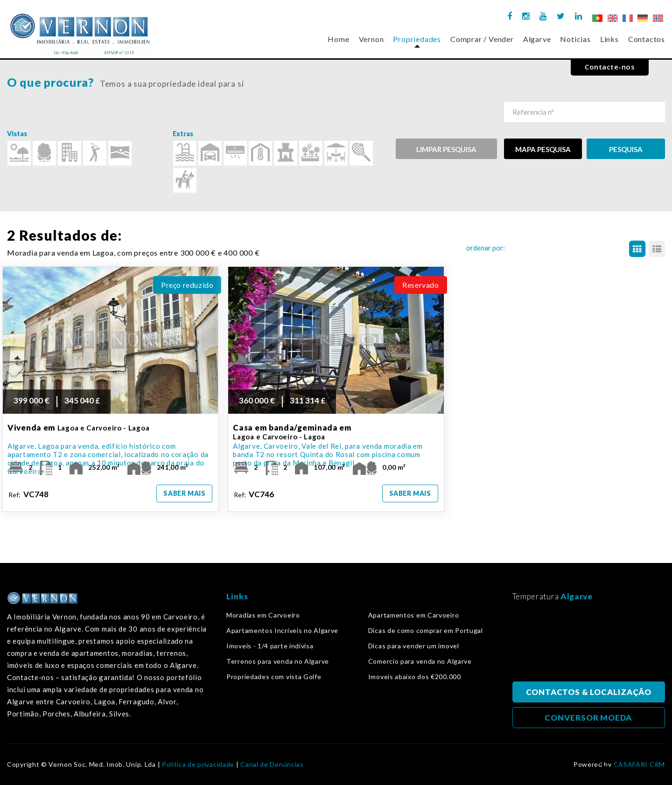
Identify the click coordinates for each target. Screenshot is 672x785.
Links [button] (609, 39)
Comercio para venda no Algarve (420, 661)
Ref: (29, 494)
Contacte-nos (610, 67)
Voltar (609, 760)
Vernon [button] (371, 39)
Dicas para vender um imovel (414, 646)
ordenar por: (486, 248)
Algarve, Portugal (589, 644)
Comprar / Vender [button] (482, 39)
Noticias (575, 39)
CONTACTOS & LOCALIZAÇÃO (589, 692)
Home (338, 39)
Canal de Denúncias (272, 764)
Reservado (420, 285)
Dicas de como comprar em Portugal (426, 631)
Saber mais (184, 493)
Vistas (17, 134)
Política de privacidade (198, 764)
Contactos (647, 39)
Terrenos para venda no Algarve (278, 661)
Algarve (537, 39)
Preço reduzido (187, 285)
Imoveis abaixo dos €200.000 (415, 677)
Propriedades (417, 39)
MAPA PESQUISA (543, 149)
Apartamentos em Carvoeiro (414, 615)
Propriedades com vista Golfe (274, 677)
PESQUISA (626, 149)
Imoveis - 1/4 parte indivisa (270, 646)
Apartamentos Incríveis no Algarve (282, 631)
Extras (183, 134)
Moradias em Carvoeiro (263, 615)
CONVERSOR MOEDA (588, 718)
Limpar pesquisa (446, 149)
